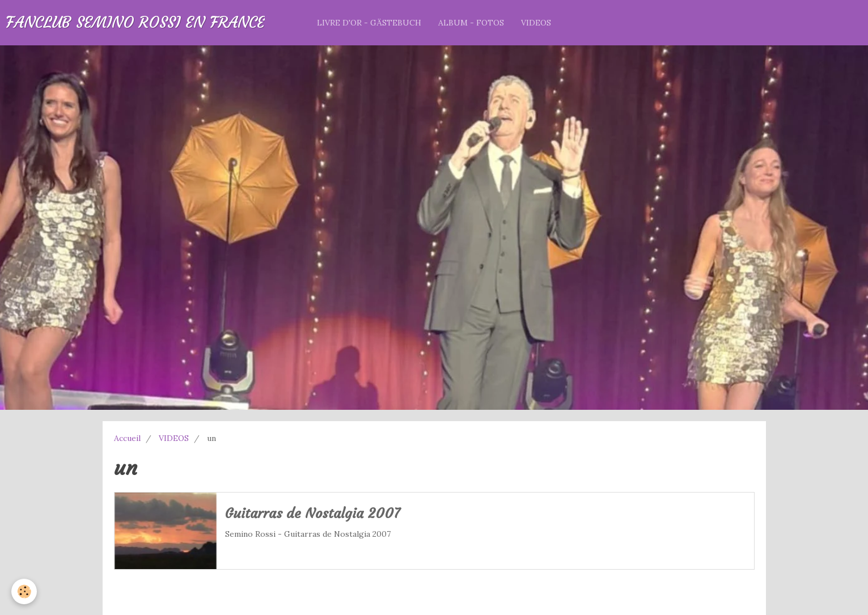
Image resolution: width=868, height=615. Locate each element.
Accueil (127, 438)
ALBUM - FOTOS (471, 23)
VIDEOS (536, 23)
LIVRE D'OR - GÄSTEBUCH (369, 23)
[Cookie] (24, 591)
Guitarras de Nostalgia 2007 (312, 514)
